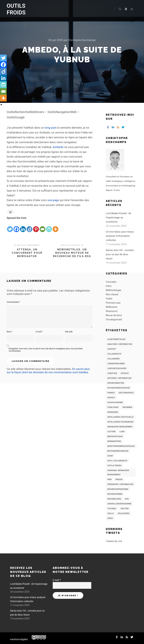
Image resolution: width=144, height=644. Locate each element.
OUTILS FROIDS (16, 9)
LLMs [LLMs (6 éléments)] (122, 432)
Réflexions (112, 307)
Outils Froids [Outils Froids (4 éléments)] (114, 466)
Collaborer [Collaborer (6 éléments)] (114, 359)
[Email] (42, 227)
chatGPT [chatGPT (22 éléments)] (112, 349)
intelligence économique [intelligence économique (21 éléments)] (120, 422)
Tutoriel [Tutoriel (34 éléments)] (112, 509)
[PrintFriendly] (49, 227)
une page (53, 200)
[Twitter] (10, 227)
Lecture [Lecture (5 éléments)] (112, 432)
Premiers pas (113, 303)
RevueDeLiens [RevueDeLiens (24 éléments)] (114, 499)
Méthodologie (113, 290)
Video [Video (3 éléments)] (110, 518)
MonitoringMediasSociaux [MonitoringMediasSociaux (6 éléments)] (121, 446)
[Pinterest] (36, 227)
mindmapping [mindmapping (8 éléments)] (114, 441)
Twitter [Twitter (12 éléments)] (125, 509)
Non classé (112, 294)
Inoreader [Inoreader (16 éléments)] (113, 412)
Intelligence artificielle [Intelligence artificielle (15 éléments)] (120, 417)
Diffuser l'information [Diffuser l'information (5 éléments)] (119, 378)
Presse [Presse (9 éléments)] (119, 479)
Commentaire (13, 302)
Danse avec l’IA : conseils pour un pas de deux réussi (120, 254)
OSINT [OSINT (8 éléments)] (110, 456)
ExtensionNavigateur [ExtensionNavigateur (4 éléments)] (119, 388)
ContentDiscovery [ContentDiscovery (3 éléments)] (117, 368)
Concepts (111, 282)
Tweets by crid (114, 541)
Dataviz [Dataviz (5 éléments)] (125, 373)
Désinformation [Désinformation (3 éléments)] (116, 383)
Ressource (112, 311)
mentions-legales (19, 639)
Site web (69, 332)
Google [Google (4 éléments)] (111, 398)
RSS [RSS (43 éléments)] (127, 499)
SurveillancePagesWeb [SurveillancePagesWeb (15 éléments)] (119, 504)
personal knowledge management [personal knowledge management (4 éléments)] (118, 473)
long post (51, 128)
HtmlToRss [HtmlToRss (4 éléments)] (113, 407)
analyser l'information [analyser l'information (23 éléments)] (120, 344)
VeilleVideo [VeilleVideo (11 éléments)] (124, 513)
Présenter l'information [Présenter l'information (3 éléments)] (120, 484)
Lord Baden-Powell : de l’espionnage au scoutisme (118, 218)
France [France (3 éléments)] (111, 393)
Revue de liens (114, 315)
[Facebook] (16, 227)
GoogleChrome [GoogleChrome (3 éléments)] (115, 402)
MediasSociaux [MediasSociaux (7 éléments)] (115, 436)
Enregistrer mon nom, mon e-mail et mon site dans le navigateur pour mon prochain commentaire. (46, 350)
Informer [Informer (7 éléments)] (127, 407)
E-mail (39, 332)
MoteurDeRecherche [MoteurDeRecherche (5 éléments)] (118, 451)
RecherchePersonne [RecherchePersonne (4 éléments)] (118, 489)
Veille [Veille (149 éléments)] (111, 513)
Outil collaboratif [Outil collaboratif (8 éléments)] (117, 461)
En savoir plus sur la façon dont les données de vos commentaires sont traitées (48, 371)
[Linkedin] (23, 227)
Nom (10, 332)
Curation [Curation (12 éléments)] (112, 373)
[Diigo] (29, 227)
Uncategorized (114, 319)
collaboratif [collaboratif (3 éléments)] (114, 354)
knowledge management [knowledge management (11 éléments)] (120, 427)
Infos (109, 286)
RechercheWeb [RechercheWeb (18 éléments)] (115, 494)
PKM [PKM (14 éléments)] (110, 479)
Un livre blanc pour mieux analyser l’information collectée (120, 236)
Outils (109, 299)
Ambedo (58, 147)
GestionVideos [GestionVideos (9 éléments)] (126, 393)
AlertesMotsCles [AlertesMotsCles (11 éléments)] (116, 339)
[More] (55, 227)
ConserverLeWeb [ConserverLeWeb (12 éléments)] (116, 364)
